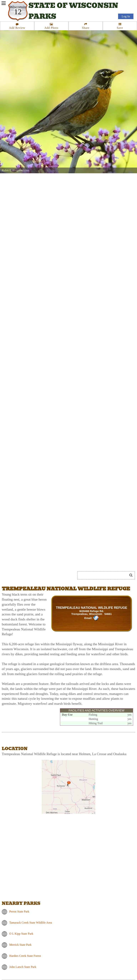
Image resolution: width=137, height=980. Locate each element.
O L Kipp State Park (21, 934)
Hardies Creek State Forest (25, 956)
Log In (126, 16)
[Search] (104, 575)
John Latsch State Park (23, 967)
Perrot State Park (19, 911)
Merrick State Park (20, 945)
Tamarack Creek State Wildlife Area (31, 923)
